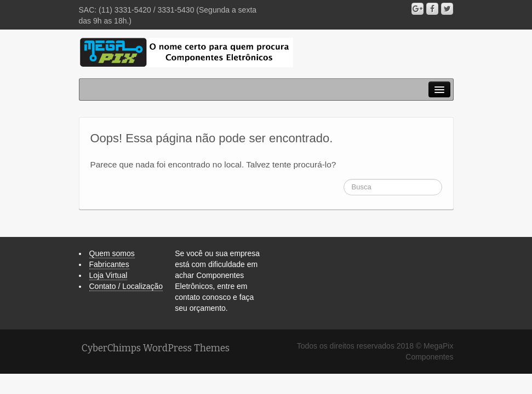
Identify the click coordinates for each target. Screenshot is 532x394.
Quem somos (112, 253)
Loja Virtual (108, 275)
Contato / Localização (126, 286)
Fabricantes (109, 264)
